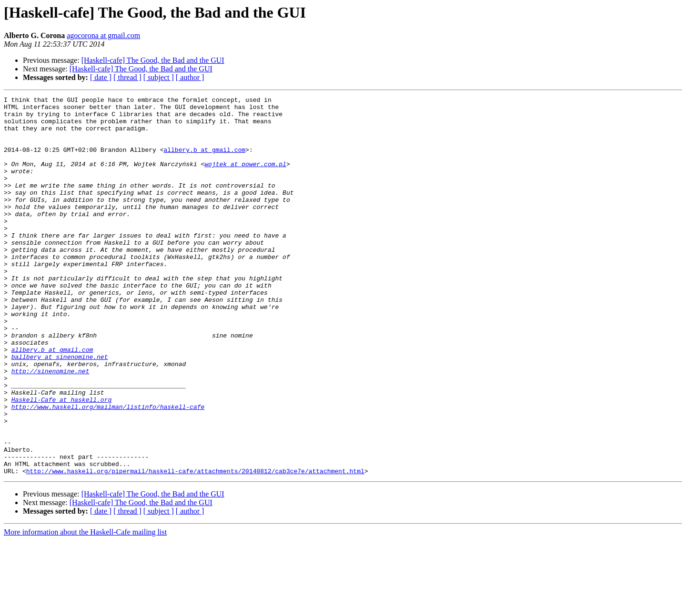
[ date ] (101, 77)
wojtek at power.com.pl (245, 178)
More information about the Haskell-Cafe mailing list (85, 608)
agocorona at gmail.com (103, 35)
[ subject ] (159, 77)
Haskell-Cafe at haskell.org (62, 461)
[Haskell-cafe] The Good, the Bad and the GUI (153, 60)
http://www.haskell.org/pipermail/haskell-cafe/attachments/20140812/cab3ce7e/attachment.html (195, 546)
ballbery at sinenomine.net (60, 409)
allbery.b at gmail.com (204, 161)
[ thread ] (127, 77)
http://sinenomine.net (50, 427)
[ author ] (190, 77)
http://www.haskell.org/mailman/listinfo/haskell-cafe (108, 469)
